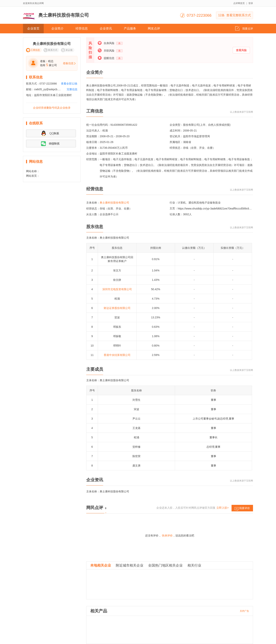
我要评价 (242, 509)
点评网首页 (239, 3)
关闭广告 (244, 611)
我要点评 (244, 27)
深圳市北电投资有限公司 (117, 289)
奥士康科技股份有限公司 (114, 203)
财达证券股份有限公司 (117, 308)
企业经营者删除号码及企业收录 (52, 108)
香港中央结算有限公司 (117, 355)
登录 (251, 3)
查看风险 (241, 50)
